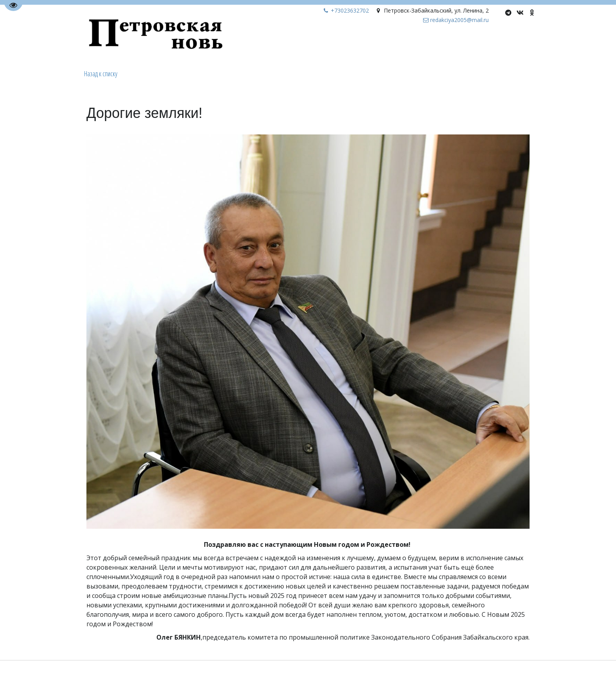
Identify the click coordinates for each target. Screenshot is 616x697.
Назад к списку (101, 74)
